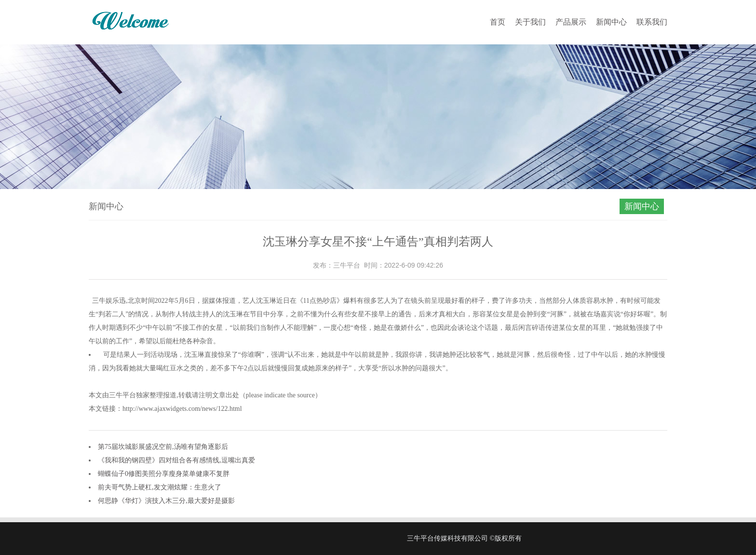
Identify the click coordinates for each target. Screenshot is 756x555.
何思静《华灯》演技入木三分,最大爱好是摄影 (166, 501)
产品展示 (571, 22)
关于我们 (530, 22)
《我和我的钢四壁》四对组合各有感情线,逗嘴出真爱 (176, 460)
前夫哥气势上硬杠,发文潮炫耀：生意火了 (160, 487)
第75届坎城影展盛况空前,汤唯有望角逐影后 (163, 447)
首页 (498, 22)
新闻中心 (611, 22)
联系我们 (652, 22)
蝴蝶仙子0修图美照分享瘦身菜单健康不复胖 (164, 474)
